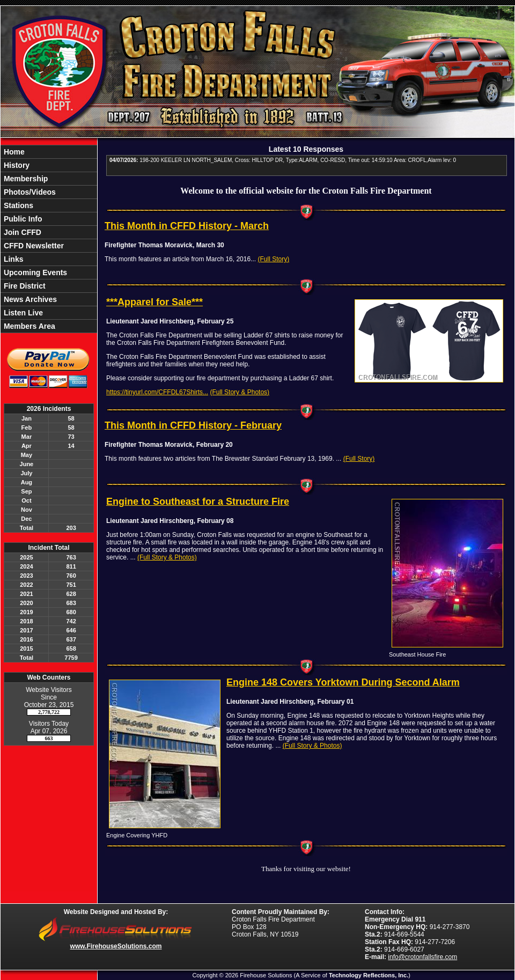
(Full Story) (273, 259)
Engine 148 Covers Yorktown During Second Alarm (343, 682)
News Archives (29, 299)
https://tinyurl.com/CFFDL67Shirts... (157, 392)
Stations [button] (17, 205)
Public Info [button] (22, 219)
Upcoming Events (34, 272)
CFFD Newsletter (33, 246)
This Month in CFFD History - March (187, 226)
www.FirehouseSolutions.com (116, 946)
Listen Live (22, 313)
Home (13, 152)
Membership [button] (25, 179)
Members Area (28, 326)
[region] (49, 239)
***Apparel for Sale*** (154, 302)
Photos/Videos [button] (29, 192)
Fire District (24, 286)
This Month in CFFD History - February (193, 425)
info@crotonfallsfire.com (422, 957)
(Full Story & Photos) (240, 392)
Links (12, 259)
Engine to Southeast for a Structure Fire (198, 502)
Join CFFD (21, 232)
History (16, 165)
